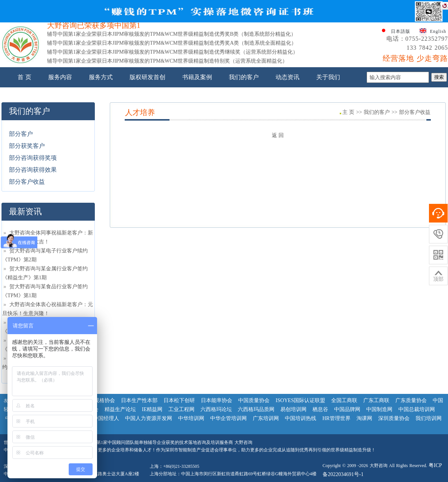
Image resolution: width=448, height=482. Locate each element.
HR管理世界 (336, 418)
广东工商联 (376, 400)
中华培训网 (191, 418)
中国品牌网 (347, 409)
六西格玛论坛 (216, 409)
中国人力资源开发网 (149, 418)
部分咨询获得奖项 (33, 158)
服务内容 (60, 77)
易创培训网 (293, 409)
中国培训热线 (301, 418)
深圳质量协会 (394, 418)
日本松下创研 (179, 400)
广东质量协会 (411, 400)
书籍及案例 (197, 77)
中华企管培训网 (228, 418)
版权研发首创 (147, 77)
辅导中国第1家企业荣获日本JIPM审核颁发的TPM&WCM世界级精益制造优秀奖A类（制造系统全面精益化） (172, 45)
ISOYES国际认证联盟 (300, 400)
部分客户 (21, 134)
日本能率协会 (217, 400)
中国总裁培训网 (417, 409)
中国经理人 (106, 418)
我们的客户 (244, 77)
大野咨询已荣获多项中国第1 (94, 27)
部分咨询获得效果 (33, 170)
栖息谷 (320, 409)
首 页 (24, 77)
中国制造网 (379, 409)
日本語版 (401, 31)
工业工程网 (181, 409)
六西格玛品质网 (256, 409)
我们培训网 (429, 418)
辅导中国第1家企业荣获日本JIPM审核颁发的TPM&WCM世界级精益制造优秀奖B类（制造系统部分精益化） (172, 36)
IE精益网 (152, 409)
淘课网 (364, 418)
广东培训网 (266, 418)
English (438, 31)
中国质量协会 (254, 400)
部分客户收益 (27, 182)
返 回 (278, 135)
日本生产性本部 (139, 400)
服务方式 (101, 77)
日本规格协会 (99, 400)
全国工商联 (344, 400)
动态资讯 (287, 77)
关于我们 (328, 77)
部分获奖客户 (27, 146)
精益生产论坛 (120, 409)
